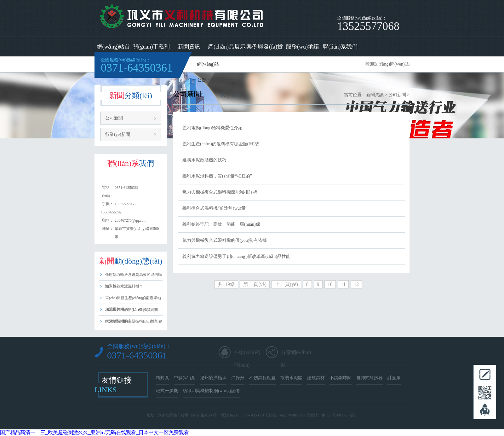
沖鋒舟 (238, 378)
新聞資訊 (189, 47)
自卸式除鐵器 (369, 378)
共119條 (226, 284)
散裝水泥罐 (291, 378)
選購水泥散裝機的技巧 (204, 160)
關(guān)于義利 (151, 47)
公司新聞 (114, 118)
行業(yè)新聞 (118, 134)
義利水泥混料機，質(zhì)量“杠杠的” (217, 176)
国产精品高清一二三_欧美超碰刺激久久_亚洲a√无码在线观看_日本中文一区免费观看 (94, 432)
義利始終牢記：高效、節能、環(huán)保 (221, 224)
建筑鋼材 (316, 378)
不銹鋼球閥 (341, 378)
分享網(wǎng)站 (296, 354)
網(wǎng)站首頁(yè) (114, 50)
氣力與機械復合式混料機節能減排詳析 (220, 192)
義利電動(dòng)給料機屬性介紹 (212, 128)
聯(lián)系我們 (340, 47)
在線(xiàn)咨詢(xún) (247, 354)
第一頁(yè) (255, 284)
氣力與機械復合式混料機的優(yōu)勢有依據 (225, 240)
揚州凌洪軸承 (213, 378)
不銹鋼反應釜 (262, 378)
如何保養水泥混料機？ (124, 286)
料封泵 (163, 378)
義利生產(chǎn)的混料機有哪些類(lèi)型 (221, 144)
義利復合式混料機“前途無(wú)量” (215, 208)
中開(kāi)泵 (185, 378)
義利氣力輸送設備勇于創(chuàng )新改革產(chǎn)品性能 (236, 256)
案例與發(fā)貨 (265, 47)
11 (343, 284)
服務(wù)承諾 (302, 47)
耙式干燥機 (167, 391)
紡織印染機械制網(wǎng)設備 (211, 391)
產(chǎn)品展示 (227, 47)
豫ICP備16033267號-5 (339, 415)
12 (356, 284)
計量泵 (394, 378)
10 (330, 284)
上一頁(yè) (286, 284)
